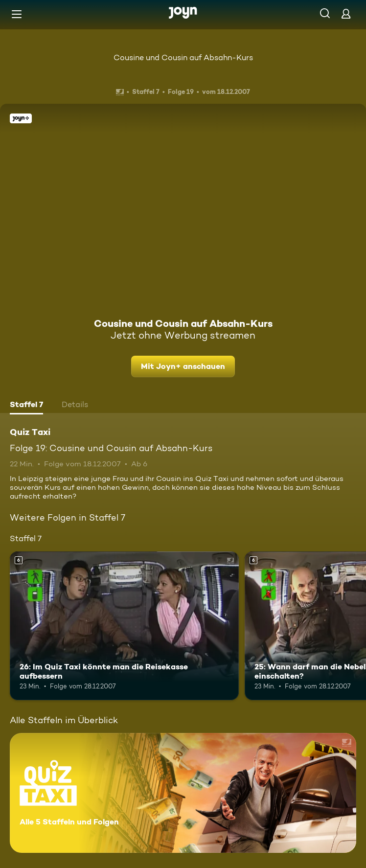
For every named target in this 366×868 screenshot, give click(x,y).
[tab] (26, 406)
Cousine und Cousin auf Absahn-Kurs (183, 57)
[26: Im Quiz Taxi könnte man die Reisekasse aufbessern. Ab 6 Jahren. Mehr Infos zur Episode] (124, 626)
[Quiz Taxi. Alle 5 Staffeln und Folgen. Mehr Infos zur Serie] (183, 793)
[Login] (346, 13)
